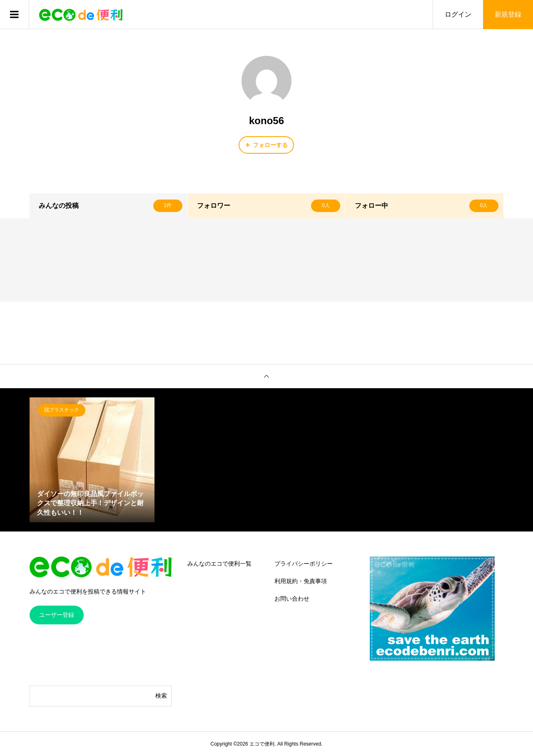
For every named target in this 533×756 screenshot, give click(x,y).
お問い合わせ (292, 599)
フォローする (270, 145)
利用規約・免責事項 (301, 581)
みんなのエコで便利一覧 (219, 564)
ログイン (458, 14)
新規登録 (508, 14)
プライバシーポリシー (304, 564)
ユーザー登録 (57, 615)
